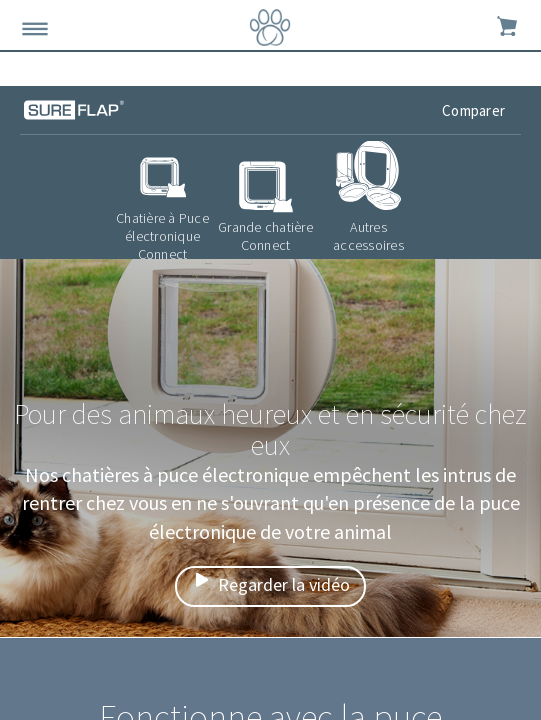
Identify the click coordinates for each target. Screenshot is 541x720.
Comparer (475, 110)
